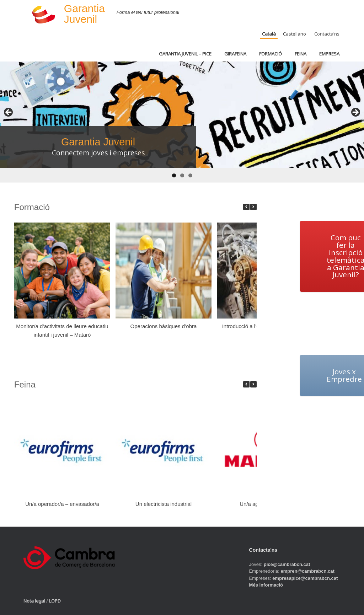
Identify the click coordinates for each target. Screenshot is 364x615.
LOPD (55, 601)
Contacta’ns (327, 34)
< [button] (9, 113)
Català (269, 34)
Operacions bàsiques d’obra (163, 326)
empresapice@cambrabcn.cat (305, 578)
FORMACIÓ (271, 54)
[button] (253, 207)
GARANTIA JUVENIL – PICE (185, 54)
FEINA (301, 54)
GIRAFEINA (235, 54)
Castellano (295, 34)
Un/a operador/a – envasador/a (62, 504)
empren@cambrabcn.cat (307, 571)
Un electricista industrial (164, 504)
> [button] (355, 113)
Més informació (266, 585)
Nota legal (34, 601)
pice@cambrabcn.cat (287, 564)
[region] (182, 122)
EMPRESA (329, 54)
